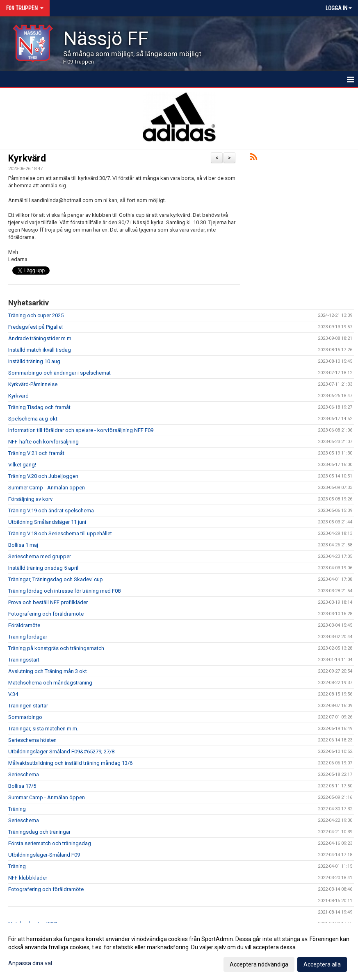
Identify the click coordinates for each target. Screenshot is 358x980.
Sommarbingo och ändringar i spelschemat (59, 373)
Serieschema (24, 774)
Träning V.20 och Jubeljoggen (43, 476)
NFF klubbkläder (28, 878)
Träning (17, 809)
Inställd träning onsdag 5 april (43, 568)
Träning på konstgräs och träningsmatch (56, 648)
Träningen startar (28, 706)
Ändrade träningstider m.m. (40, 338)
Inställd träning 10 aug (34, 361)
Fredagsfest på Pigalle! (35, 327)
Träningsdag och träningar (39, 832)
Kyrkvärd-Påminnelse (33, 384)
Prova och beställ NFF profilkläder (48, 602)
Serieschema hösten (32, 740)
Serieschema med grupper (40, 556)
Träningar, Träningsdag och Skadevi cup (56, 579)
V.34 (13, 694)
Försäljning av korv (30, 499)
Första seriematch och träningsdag (50, 843)
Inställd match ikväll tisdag (40, 350)
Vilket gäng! (22, 465)
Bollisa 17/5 (22, 786)
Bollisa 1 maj (23, 545)
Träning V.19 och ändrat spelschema (51, 510)
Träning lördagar (28, 637)
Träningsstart (24, 660)
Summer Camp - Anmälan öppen (47, 488)
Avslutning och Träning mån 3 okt (48, 671)
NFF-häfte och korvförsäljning (43, 442)
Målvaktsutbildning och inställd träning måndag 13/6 (70, 763)
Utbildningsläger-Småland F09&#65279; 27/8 (61, 751)
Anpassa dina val (30, 963)
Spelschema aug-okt (33, 419)
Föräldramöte (24, 625)
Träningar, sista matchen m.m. (43, 729)
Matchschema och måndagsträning (50, 683)
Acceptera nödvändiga (259, 964)
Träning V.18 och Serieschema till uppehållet (60, 533)
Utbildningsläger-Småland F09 (44, 855)
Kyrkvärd (27, 158)
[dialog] (179, 951)
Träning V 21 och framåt (36, 453)
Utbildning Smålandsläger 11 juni (47, 522)
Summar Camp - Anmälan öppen (47, 797)
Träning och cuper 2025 (36, 315)
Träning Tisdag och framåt (39, 407)
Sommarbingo (25, 717)
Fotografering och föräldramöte (46, 614)
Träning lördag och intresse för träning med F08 (64, 591)
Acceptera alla (322, 964)
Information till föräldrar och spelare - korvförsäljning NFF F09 (81, 430)
